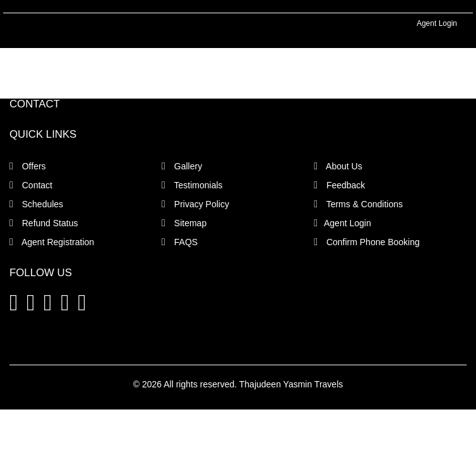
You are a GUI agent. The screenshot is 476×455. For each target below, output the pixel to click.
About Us (338, 166)
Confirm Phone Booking (367, 242)
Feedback (339, 185)
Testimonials (192, 185)
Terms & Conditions (358, 204)
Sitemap (184, 223)
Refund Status (44, 223)
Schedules (36, 204)
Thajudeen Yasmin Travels (291, 384)
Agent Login (437, 23)
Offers (28, 166)
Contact (31, 185)
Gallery (182, 166)
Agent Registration (52, 242)
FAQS (180, 242)
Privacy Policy (195, 204)
